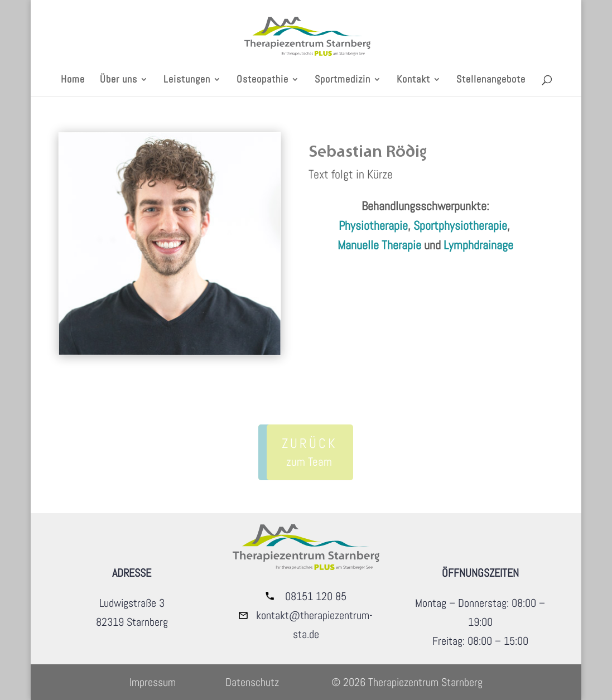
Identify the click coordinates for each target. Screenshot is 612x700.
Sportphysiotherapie (460, 225)
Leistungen (187, 80)
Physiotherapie (373, 225)
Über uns (119, 80)
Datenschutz (252, 682)
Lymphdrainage (478, 245)
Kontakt (413, 80)
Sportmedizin (343, 80)
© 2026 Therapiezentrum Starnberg (407, 682)
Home (73, 80)
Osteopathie (262, 80)
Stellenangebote (491, 80)
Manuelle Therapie (379, 245)
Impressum (153, 682)
